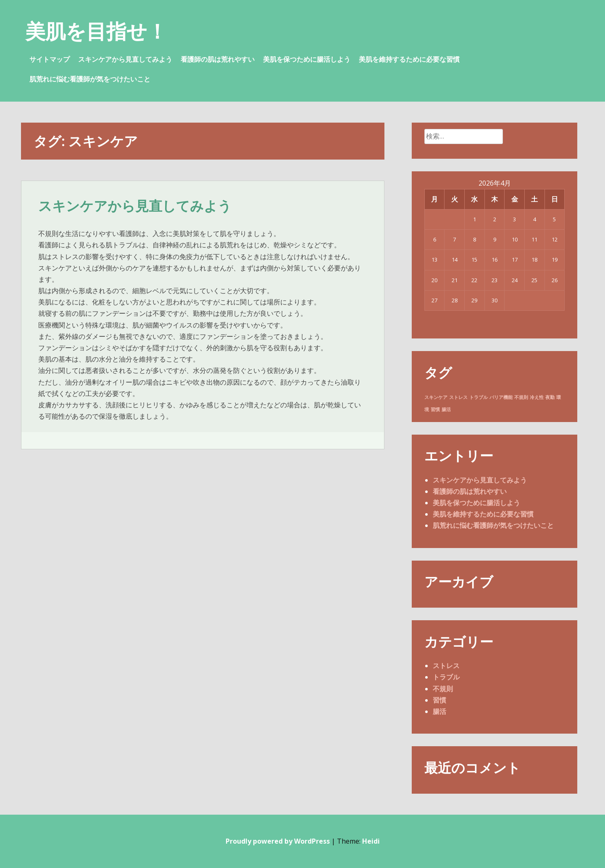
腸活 (439, 711)
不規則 (443, 689)
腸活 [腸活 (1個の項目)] (446, 409)
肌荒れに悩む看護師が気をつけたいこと (90, 79)
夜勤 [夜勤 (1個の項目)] (550, 397)
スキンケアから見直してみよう (125, 59)
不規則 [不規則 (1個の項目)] (521, 397)
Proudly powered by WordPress (278, 841)
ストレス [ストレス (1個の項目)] (458, 397)
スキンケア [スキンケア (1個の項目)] (436, 397)
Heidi (371, 841)
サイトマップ (50, 59)
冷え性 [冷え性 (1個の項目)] (537, 397)
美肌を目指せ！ (96, 31)
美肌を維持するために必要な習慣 (409, 59)
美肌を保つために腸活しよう (307, 59)
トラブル (446, 677)
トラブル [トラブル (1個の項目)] (479, 397)
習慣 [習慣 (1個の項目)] (435, 409)
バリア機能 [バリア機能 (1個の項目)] (501, 397)
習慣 (439, 700)
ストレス (446, 666)
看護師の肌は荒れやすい (218, 59)
